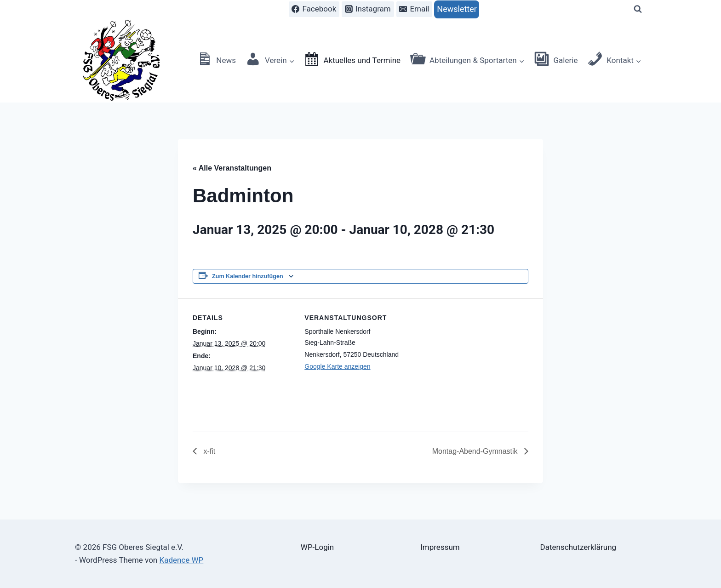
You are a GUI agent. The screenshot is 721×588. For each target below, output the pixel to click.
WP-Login (317, 547)
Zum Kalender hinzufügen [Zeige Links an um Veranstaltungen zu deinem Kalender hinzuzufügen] (248, 276)
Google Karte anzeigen (337, 366)
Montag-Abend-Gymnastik (476, 451)
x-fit (208, 451)
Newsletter (457, 9)
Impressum (440, 547)
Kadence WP (181, 560)
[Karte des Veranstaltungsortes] (465, 362)
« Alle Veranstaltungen (232, 168)
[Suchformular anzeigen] (638, 9)
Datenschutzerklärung (578, 547)
